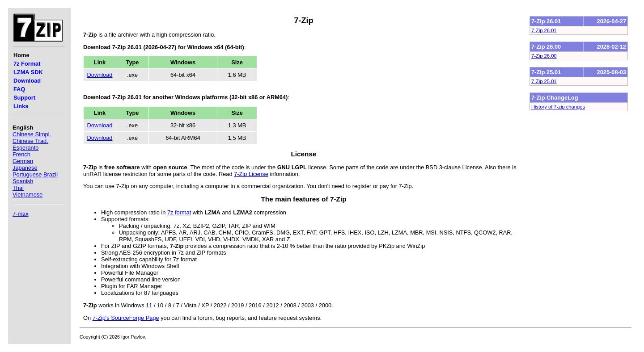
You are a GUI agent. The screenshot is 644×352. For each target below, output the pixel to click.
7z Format (27, 64)
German (23, 161)
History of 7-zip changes (558, 107)
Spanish (23, 181)
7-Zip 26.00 (544, 56)
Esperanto (25, 148)
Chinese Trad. (30, 141)
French (21, 154)
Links (21, 106)
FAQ (19, 89)
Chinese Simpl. (32, 134)
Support (24, 98)
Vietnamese (28, 195)
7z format (179, 212)
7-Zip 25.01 (544, 81)
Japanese (25, 168)
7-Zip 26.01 (544, 30)
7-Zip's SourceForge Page (126, 318)
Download (27, 81)
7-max (21, 214)
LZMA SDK (28, 72)
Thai (18, 188)
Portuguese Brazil (35, 174)
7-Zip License (251, 174)
